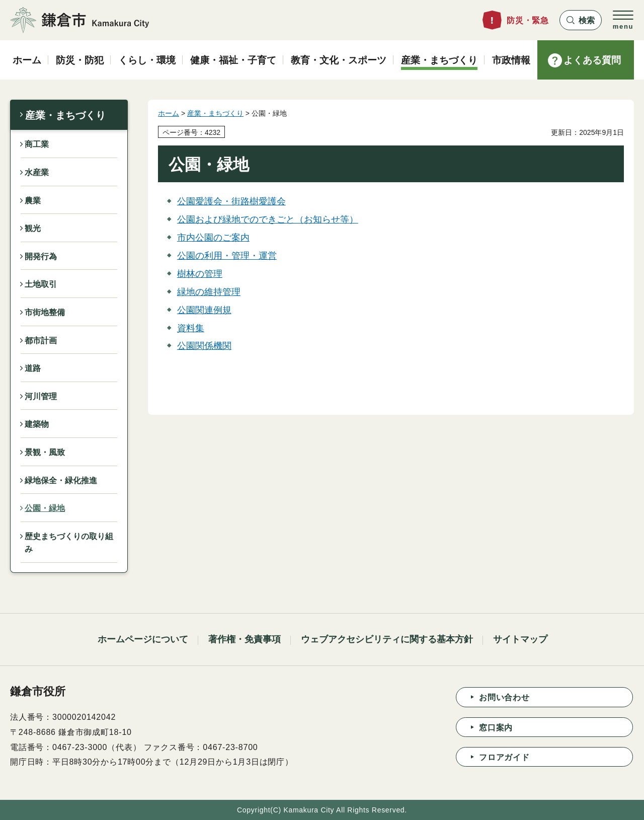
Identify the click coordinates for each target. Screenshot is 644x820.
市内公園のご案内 (213, 238)
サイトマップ (520, 639)
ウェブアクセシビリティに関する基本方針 (387, 639)
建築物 (37, 424)
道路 (33, 368)
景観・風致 (45, 452)
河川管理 (41, 396)
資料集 (191, 328)
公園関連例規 (204, 310)
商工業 (37, 144)
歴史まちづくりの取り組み (69, 543)
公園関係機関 (204, 346)
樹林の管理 (200, 274)
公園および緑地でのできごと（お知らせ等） (268, 219)
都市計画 (41, 341)
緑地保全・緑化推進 (61, 480)
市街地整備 (45, 312)
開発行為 (41, 256)
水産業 (37, 172)
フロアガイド (504, 757)
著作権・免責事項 (245, 639)
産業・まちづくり (65, 115)
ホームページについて (143, 639)
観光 (33, 228)
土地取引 (41, 284)
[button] (581, 20)
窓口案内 (496, 728)
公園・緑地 (45, 508)
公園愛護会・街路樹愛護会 (231, 201)
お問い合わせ (504, 697)
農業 (33, 201)
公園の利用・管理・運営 (227, 256)
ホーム (169, 113)
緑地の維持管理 (209, 292)
